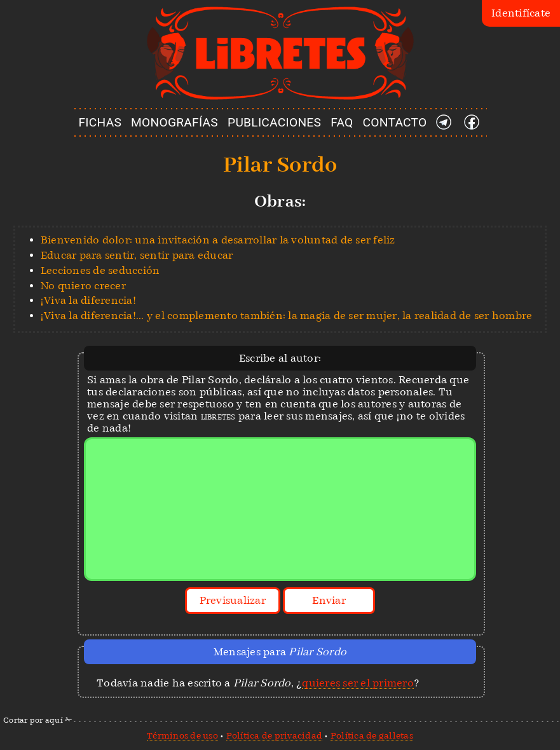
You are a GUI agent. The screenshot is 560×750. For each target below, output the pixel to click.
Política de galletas (372, 735)
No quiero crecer (83, 286)
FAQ (342, 122)
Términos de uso (182, 735)
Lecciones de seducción (100, 270)
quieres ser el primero (358, 683)
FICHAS (100, 122)
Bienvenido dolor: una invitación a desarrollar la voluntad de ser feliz (218, 240)
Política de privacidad (275, 735)
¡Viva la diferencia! (88, 300)
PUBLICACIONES (274, 122)
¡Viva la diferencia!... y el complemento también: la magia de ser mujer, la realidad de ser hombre (287, 316)
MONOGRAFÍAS (174, 122)
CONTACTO (395, 122)
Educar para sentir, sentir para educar (137, 255)
